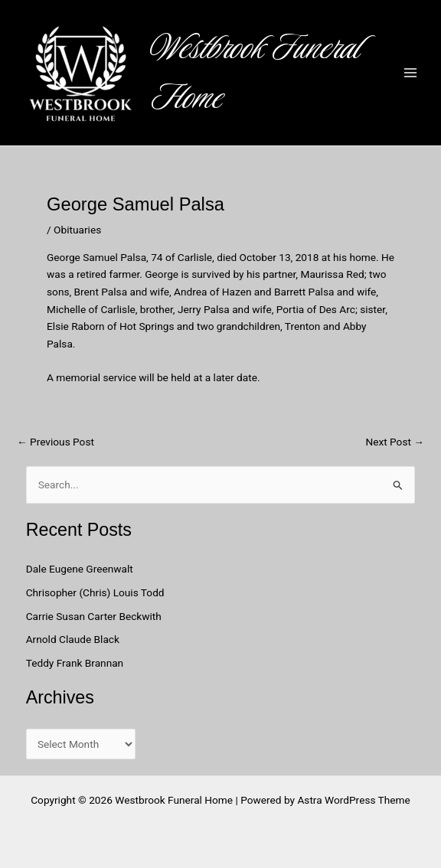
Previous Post (56, 442)
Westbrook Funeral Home (256, 73)
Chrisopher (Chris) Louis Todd (95, 592)
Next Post (395, 442)
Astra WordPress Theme (353, 800)
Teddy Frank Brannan (76, 663)
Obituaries (77, 230)
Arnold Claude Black (74, 639)
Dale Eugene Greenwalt (80, 569)
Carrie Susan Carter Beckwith (94, 616)
